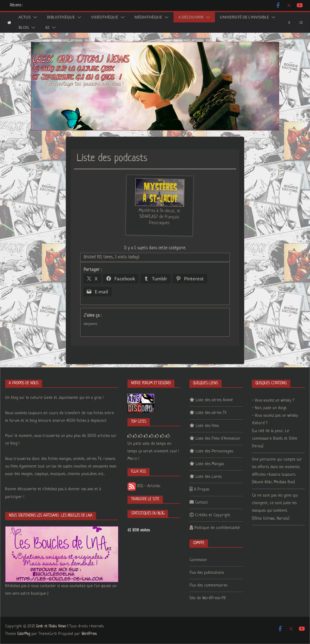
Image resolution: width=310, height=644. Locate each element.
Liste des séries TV (211, 413)
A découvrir (191, 17)
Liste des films (207, 426)
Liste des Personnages (214, 451)
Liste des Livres (209, 477)
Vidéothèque (105, 17)
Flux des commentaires (208, 585)
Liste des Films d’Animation (218, 439)
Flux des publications (207, 573)
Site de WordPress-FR (208, 598)
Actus (25, 17)
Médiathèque (148, 17)
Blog (24, 28)
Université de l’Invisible (244, 17)
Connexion (198, 560)
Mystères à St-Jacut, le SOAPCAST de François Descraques (159, 217)
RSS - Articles (144, 486)
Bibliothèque (61, 17)
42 (47, 28)
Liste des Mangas (210, 464)
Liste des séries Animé (214, 400)
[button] (34, 17)
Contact (201, 502)
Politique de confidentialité (217, 528)
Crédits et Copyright (213, 515)
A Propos (202, 489)
